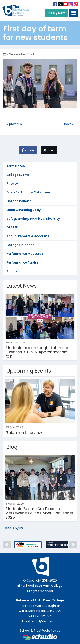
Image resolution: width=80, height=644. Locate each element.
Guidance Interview (24, 433)
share (28, 150)
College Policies (19, 201)
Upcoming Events (29, 371)
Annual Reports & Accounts (28, 236)
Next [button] (73, 545)
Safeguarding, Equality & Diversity (33, 219)
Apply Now (57, 13)
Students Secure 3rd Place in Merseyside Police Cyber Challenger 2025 (39, 513)
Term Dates (16, 166)
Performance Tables (22, 262)
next (69, 124)
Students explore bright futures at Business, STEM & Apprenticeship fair (38, 352)
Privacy (12, 184)
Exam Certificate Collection (28, 192)
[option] (28, 545)
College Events (18, 175)
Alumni (12, 271)
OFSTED (12, 227)
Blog (12, 447)
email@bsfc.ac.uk (45, 621)
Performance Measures (25, 254)
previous (14, 124)
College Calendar (20, 245)
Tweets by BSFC (15, 528)
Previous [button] (7, 545)
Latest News (22, 286)
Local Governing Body (23, 210)
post (49, 150)
